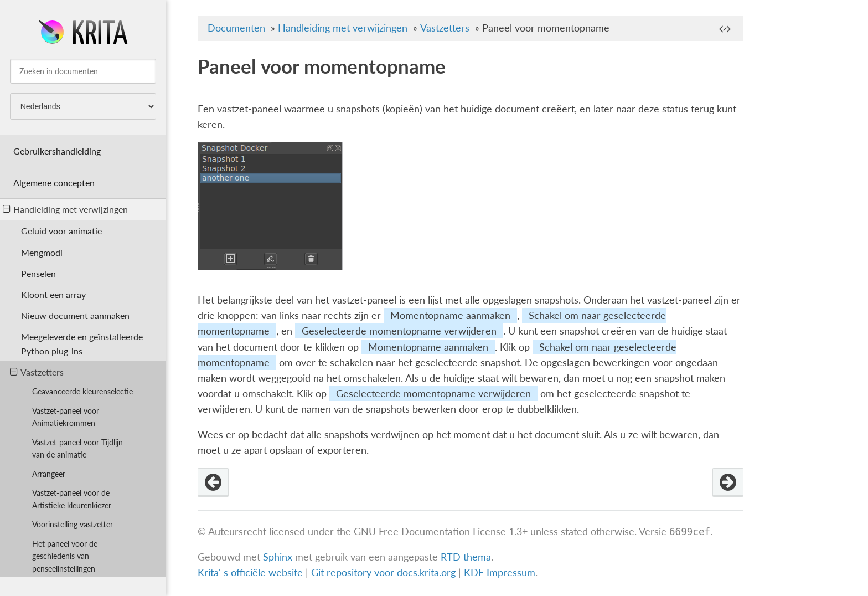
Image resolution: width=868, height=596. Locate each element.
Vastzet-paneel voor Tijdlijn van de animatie (77, 449)
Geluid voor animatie (61, 231)
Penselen (38, 273)
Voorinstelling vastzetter (73, 524)
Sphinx (278, 557)
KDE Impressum (500, 572)
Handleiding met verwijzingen (65, 209)
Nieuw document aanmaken (75, 315)
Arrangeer (49, 474)
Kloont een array (53, 294)
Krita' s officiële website (250, 572)
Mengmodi (42, 252)
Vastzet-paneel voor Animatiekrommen (66, 417)
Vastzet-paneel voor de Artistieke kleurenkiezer (72, 499)
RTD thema (466, 557)
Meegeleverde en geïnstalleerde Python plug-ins (82, 343)
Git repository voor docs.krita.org (385, 572)
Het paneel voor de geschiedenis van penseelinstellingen (65, 556)
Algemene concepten (54, 183)
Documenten (236, 28)
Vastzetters (37, 372)
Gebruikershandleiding (57, 151)
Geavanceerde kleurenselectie (82, 391)
